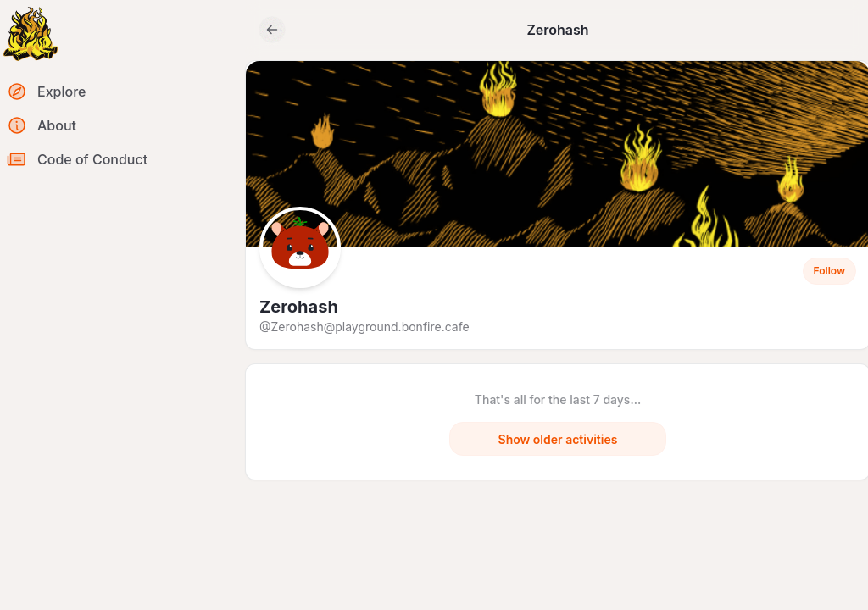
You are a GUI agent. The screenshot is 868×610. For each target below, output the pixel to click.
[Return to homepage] (31, 34)
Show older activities (558, 439)
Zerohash (299, 307)
